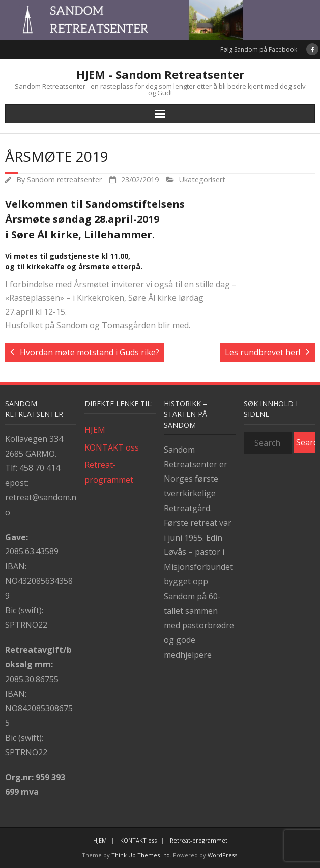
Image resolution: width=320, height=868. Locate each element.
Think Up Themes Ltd (141, 855)
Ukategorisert (202, 179)
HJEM (95, 430)
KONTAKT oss (112, 447)
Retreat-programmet (109, 472)
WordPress (222, 855)
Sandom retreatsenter (64, 179)
